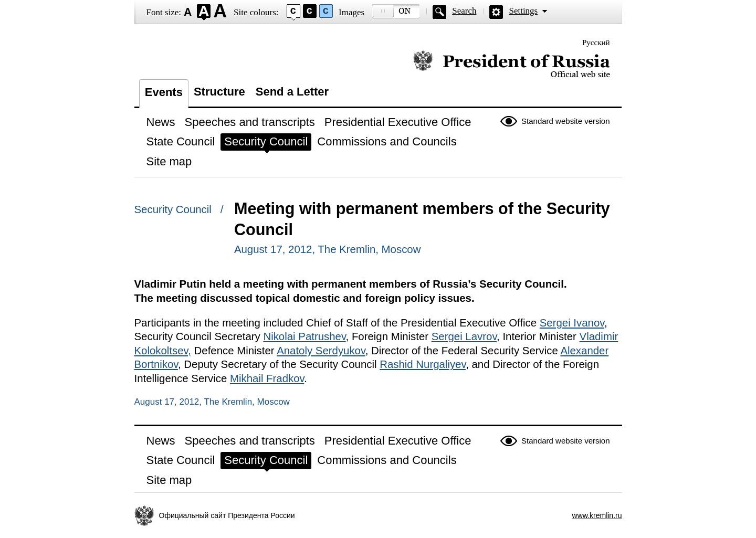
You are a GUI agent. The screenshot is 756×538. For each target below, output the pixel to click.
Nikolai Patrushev (304, 336)
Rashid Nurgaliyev (423, 364)
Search (464, 11)
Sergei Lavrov (464, 336)
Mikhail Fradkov (267, 378)
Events (164, 92)
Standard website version (565, 121)
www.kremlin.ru (597, 515)
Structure (219, 92)
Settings (523, 11)
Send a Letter (292, 92)
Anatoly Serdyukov (321, 351)
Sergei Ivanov (572, 323)
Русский (596, 43)
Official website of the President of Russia (512, 64)
